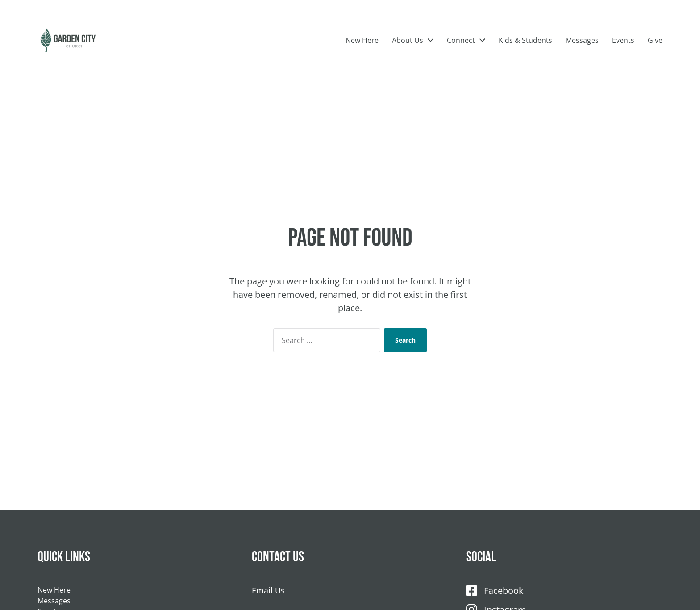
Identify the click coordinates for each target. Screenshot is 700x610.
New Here (362, 54)
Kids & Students (525, 54)
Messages (582, 54)
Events (623, 54)
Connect (461, 54)
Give (655, 54)
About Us (408, 54)
